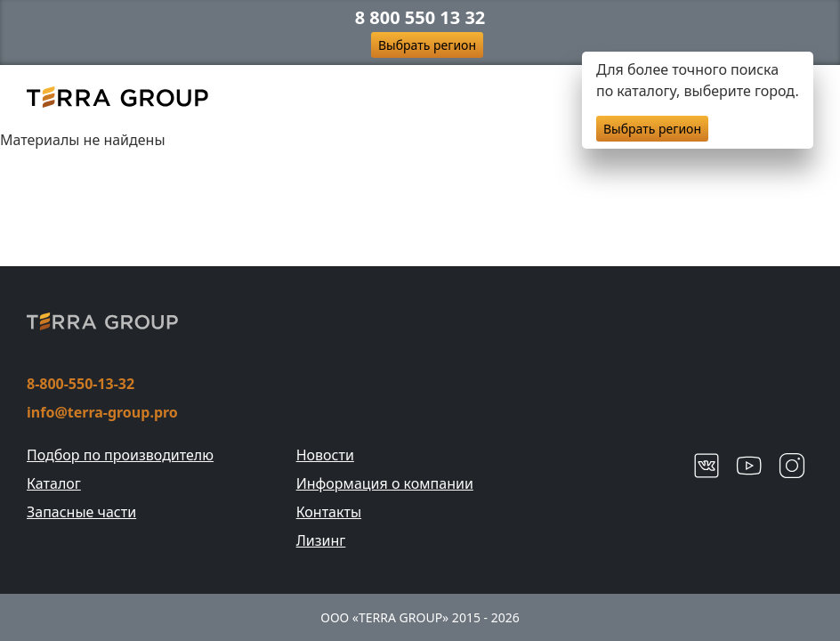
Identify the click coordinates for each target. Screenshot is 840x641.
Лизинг (321, 540)
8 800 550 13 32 (420, 18)
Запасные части (81, 512)
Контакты (329, 512)
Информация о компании (385, 483)
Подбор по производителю (120, 455)
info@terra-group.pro (102, 412)
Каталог (54, 483)
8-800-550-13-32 (81, 384)
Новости (325, 455)
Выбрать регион (427, 45)
